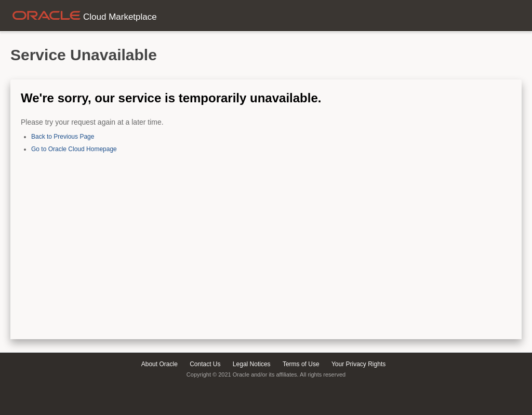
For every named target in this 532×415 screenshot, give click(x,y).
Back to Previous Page (63, 137)
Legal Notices (252, 364)
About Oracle (159, 364)
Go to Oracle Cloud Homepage (74, 149)
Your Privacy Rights (358, 364)
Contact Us (205, 364)
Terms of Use (301, 364)
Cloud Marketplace (84, 16)
